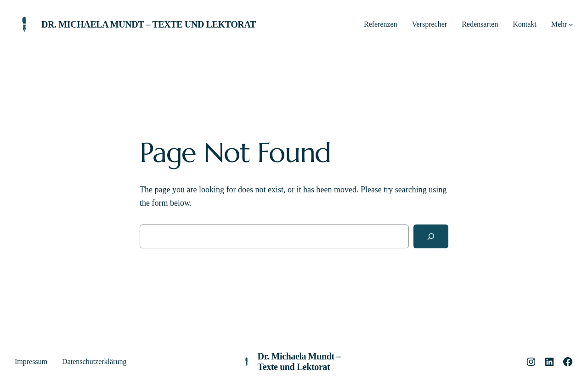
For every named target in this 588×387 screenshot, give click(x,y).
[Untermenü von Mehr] (571, 24)
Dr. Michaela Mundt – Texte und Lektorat (149, 24)
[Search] (431, 236)
